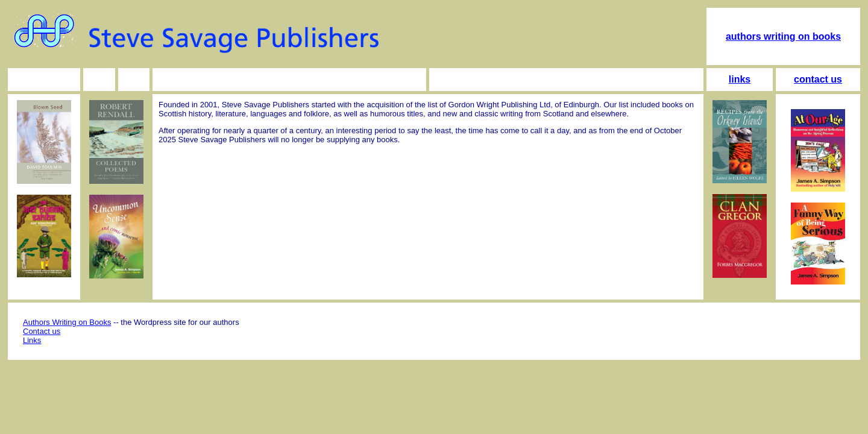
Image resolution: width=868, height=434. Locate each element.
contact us (818, 79)
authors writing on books (783, 36)
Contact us (42, 331)
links (740, 79)
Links (32, 340)
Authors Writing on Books (67, 322)
